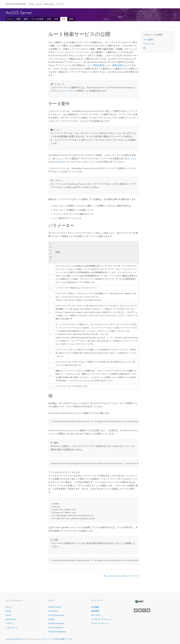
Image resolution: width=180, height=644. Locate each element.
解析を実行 (118, 65)
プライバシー (46, 639)
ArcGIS (51, 619)
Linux (134, 159)
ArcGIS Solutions (56, 627)
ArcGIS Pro (53, 611)
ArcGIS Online (55, 607)
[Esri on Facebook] (140, 610)
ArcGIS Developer (56, 623)
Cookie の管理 (59, 639)
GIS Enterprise (16, 4)
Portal (31, 4)
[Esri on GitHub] (144, 610)
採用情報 (95, 611)
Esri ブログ (96, 615)
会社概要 (95, 607)
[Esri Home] (139, 602)
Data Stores (49, 4)
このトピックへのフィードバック (123, 577)
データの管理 (37, 19)
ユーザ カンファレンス (101, 619)
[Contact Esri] (148, 610)
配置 (26, 19)
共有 (56, 19)
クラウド (60, 4)
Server (39, 4)
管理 (64, 19)
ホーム (10, 19)
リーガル (69, 639)
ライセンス (71, 91)
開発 (71, 19)
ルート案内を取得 (96, 65)
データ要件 (148, 40)
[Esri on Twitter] (136, 610)
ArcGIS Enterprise (56, 615)
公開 (49, 19)
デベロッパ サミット (100, 623)
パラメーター (149, 44)
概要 (19, 19)
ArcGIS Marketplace (57, 632)
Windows (60, 162)
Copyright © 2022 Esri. (15, 639)
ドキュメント (12, 627)
